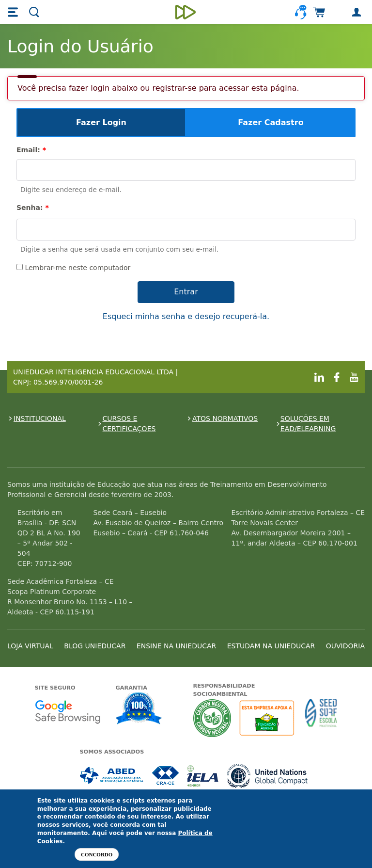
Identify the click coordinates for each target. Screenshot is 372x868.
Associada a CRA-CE (166, 776)
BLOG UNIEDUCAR (95, 646)
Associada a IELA (203, 776)
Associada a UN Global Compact (268, 776)
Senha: (33, 208)
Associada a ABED (112, 776)
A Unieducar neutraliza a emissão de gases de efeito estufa (212, 718)
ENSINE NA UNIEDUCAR (176, 646)
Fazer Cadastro (271, 122)
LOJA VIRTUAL (30, 646)
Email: (31, 150)
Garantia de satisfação (139, 709)
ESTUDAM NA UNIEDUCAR (271, 646)
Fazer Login (101, 122)
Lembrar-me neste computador (73, 268)
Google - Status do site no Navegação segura (68, 712)
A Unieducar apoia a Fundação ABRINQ (268, 718)
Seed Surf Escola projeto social (321, 718)
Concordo (97, 854)
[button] (14, 12)
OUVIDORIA (345, 646)
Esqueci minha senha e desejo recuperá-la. (186, 316)
